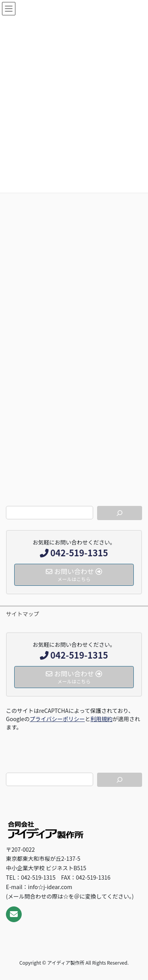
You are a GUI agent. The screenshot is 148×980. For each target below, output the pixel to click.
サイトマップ (22, 614)
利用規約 (101, 719)
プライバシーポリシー (57, 719)
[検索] (120, 513)
